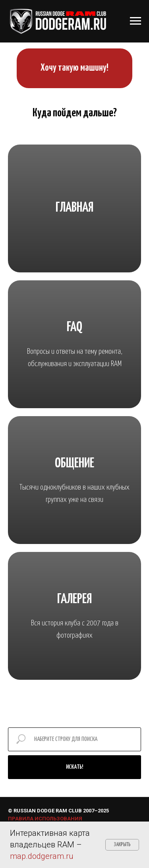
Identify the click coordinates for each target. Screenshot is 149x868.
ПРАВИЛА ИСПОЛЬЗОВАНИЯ (45, 819)
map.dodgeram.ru (42, 856)
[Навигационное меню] (135, 21)
